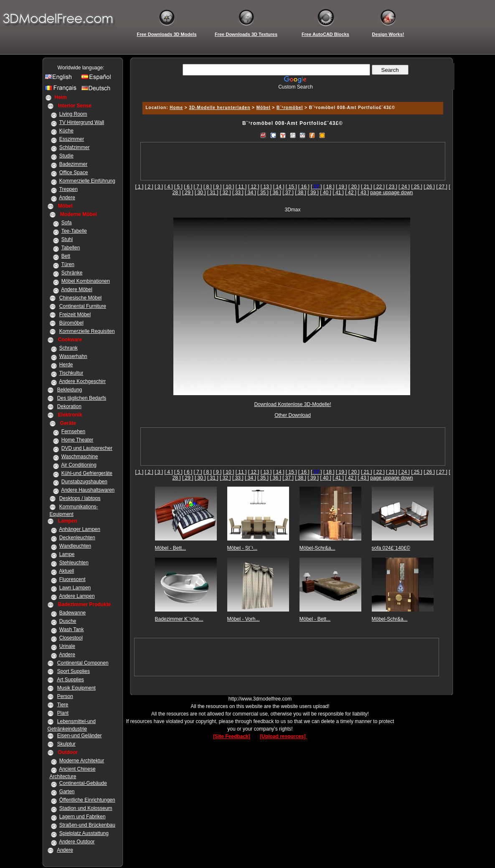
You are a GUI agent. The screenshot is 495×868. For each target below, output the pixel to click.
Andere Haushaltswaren (88, 490)
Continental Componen (83, 663)
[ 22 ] (379, 187)
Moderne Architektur (82, 761)
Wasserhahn (73, 356)
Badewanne (72, 613)
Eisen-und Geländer (80, 736)
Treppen (69, 189)
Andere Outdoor (77, 842)
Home (176, 108)
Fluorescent (72, 579)
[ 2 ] (149, 187)
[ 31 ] (213, 193)
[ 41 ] (338, 193)
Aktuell (66, 571)
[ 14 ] (279, 187)
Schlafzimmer (75, 147)
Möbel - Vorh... (244, 619)
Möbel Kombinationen (86, 281)
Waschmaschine (80, 457)
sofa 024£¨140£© (391, 548)
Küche (66, 131)
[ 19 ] (341, 187)
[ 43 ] (363, 193)
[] (316, 187)
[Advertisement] (292, 93)
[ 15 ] (291, 187)
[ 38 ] (301, 193)
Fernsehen (73, 431)
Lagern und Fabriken (82, 817)
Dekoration (69, 406)
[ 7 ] (198, 187)
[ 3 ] (159, 187)
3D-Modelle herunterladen (220, 108)
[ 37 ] (288, 193)
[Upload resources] (283, 736)
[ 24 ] (404, 187)
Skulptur (66, 744)
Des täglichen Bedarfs (82, 398)
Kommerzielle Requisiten (87, 331)
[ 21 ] (367, 187)
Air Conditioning (79, 465)
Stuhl (67, 239)
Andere (67, 198)
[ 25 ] (417, 187)
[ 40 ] (326, 193)
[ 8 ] (208, 187)
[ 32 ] (225, 193)
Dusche (68, 621)
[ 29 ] (188, 193)
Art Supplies (70, 680)
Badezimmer (73, 164)
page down (401, 193)
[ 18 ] (329, 187)
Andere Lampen (77, 596)
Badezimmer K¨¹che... (179, 619)
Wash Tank (72, 629)
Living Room (73, 114)
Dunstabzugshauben (84, 482)
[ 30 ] (200, 193)
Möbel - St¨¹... (242, 548)
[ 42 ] (351, 193)
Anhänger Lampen (80, 529)
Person (65, 696)
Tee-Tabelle (74, 231)
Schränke (72, 273)
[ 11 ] (241, 187)
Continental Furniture (83, 306)
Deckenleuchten (77, 538)
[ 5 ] (178, 187)
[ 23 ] (392, 187)
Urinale (67, 646)
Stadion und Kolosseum (86, 808)
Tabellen (71, 248)
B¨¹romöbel (290, 108)
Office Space (74, 173)
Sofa (67, 223)
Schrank (69, 348)
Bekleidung (70, 390)
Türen (68, 264)
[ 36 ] (275, 193)
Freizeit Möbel (75, 315)
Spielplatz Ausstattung (84, 833)
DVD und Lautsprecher (87, 448)
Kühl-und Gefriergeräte (87, 473)
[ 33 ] (238, 193)
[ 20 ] (354, 187)
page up (379, 193)
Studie (66, 156)
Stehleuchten (74, 563)
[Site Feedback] (232, 736)
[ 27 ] (442, 187)
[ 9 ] (217, 187)
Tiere (63, 705)
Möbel (264, 108)
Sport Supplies (74, 671)
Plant (63, 713)
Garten (67, 792)
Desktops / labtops (80, 498)
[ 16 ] (304, 187)
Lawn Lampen (75, 588)
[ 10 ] (229, 187)
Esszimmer (72, 139)
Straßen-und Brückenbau (87, 825)
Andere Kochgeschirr (82, 381)
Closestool (71, 638)
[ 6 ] (188, 187)
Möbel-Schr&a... (317, 548)
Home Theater (77, 440)
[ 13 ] (266, 187)
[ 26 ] (429, 187)
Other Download (293, 415)
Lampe (67, 554)
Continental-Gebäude (83, 783)
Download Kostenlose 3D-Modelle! (292, 404)
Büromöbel (71, 323)
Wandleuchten (75, 546)
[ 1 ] (139, 187)
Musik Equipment (76, 688)
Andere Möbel (77, 289)
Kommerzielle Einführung (87, 181)
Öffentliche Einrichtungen (87, 800)
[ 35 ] (263, 193)
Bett (66, 256)
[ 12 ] (254, 187)
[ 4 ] (169, 187)
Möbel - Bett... (171, 548)
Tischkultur (71, 373)
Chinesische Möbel (80, 298)
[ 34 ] (250, 193)
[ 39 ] (313, 193)
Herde (66, 365)
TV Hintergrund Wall (82, 122)
